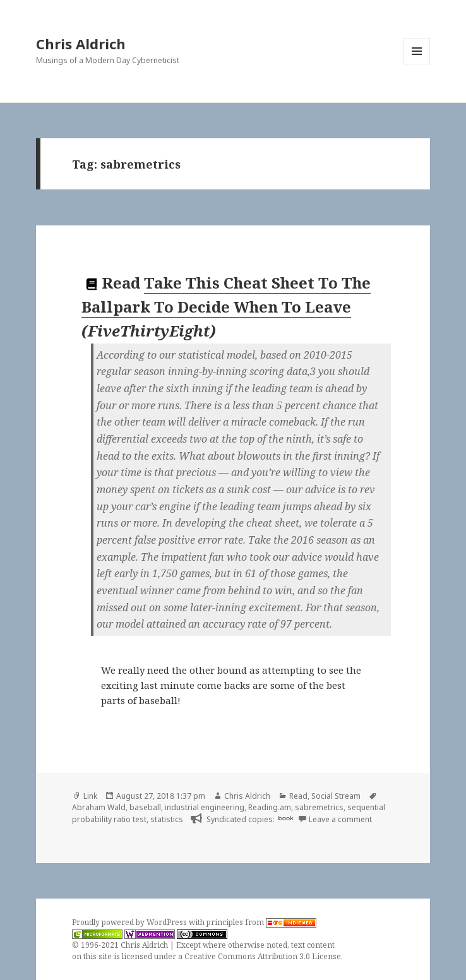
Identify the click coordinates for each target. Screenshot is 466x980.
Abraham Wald (99, 807)
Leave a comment (340, 819)
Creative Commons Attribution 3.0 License (263, 956)
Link (90, 796)
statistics (167, 819)
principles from (261, 922)
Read (298, 796)
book (286, 818)
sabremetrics (319, 807)
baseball (145, 807)
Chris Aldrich (81, 44)
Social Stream (336, 796)
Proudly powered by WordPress (130, 922)
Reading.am (270, 807)
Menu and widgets (417, 64)
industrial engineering (205, 807)
